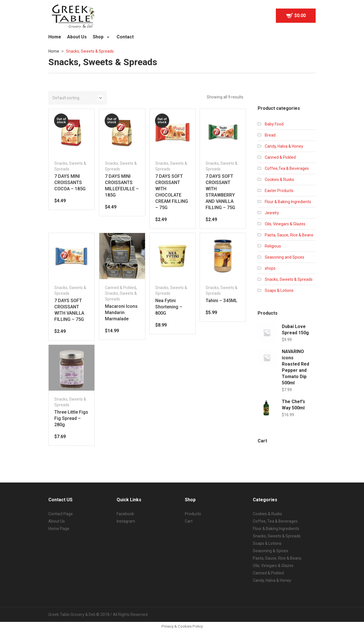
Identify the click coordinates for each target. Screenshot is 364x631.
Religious (273, 246)
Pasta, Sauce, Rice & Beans (289, 235)
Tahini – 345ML (222, 301)
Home (54, 51)
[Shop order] (78, 98)
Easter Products (279, 191)
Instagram (126, 521)
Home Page (59, 529)
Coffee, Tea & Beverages (275, 521)
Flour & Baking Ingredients (288, 202)
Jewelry (272, 213)
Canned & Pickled (120, 288)
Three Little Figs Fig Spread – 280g (71, 418)
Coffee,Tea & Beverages (287, 168)
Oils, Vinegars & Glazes (285, 224)
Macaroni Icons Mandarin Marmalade (121, 313)
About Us (57, 521)
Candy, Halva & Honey (284, 146)
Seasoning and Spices (285, 257)
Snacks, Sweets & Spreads (289, 279)
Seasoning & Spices (270, 551)
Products (193, 514)
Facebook (125, 514)
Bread (270, 135)
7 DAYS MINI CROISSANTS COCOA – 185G (70, 183)
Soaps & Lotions (279, 290)
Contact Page (61, 514)
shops (270, 268)
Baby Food (274, 124)
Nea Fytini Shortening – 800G (169, 307)
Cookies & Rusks (279, 180)
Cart (189, 521)
